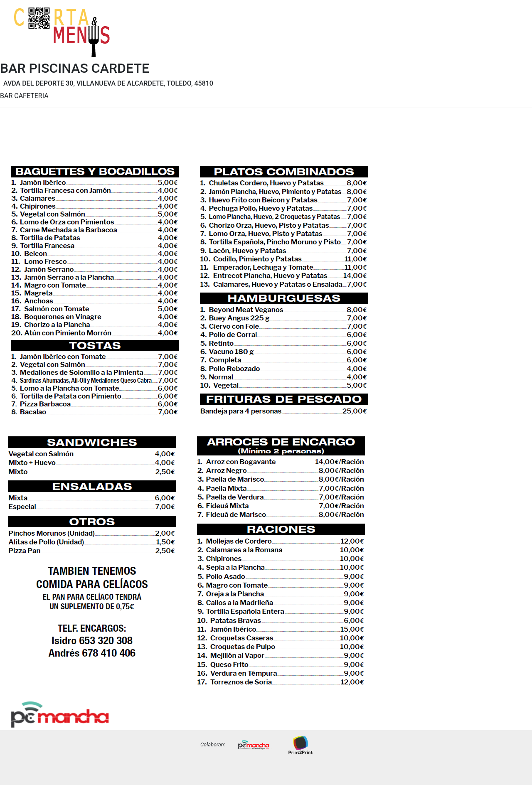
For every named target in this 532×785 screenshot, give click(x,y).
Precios (508, 39)
